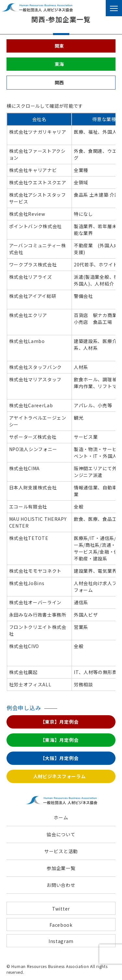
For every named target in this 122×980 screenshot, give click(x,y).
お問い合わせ (61, 885)
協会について (61, 834)
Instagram (61, 941)
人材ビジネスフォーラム (60, 776)
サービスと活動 (61, 851)
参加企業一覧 (61, 868)
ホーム (61, 817)
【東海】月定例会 (60, 740)
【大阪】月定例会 (60, 758)
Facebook (61, 925)
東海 (59, 64)
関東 (59, 46)
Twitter (61, 909)
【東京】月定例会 (60, 722)
